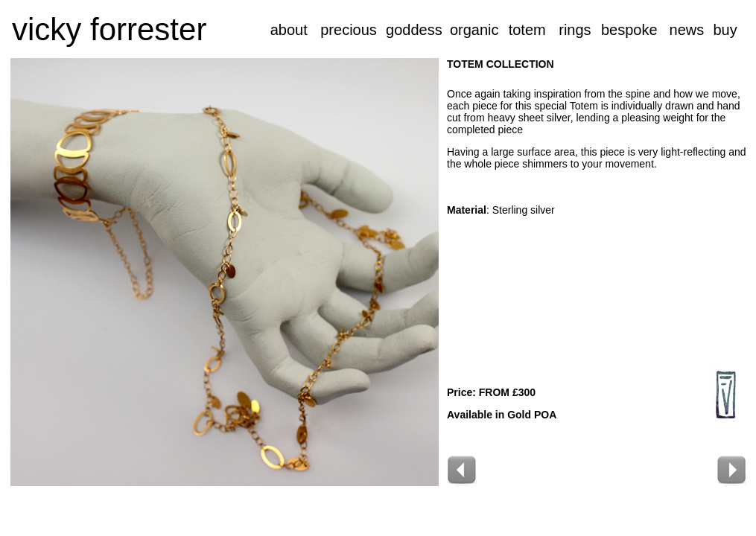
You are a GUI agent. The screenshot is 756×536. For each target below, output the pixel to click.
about (289, 30)
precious (349, 30)
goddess (414, 30)
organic (474, 30)
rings (575, 30)
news (687, 30)
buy (725, 30)
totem (527, 30)
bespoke (629, 30)
